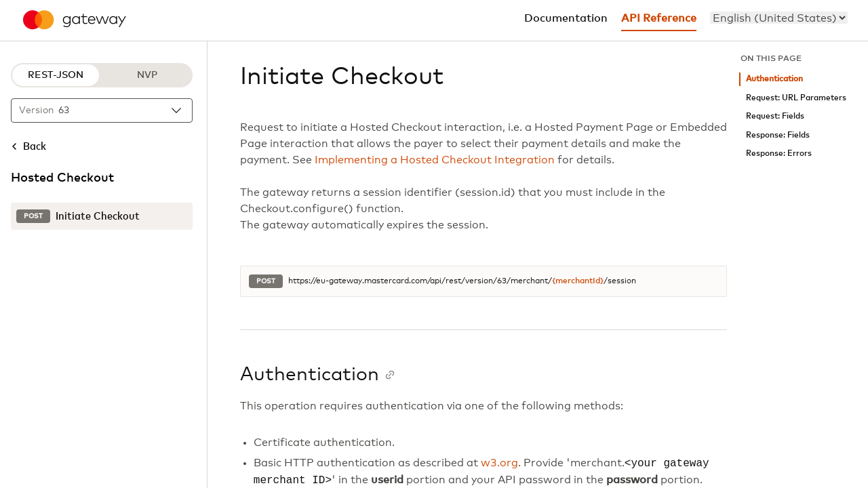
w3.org (499, 464)
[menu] (779, 18)
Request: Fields (775, 116)
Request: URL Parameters (796, 98)
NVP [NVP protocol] (147, 75)
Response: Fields (778, 135)
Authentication (774, 79)
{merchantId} (578, 281)
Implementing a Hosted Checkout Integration (435, 160)
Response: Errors (779, 154)
